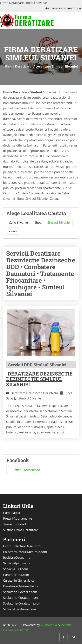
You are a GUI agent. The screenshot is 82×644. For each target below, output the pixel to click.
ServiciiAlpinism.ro (16, 563)
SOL (28, 630)
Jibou (38, 222)
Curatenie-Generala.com (20, 580)
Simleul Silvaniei (59, 222)
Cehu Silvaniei (19, 222)
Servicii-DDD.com (16, 569)
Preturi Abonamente (18, 518)
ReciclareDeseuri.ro (17, 557)
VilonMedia (49, 625)
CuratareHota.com (16, 575)
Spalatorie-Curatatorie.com (22, 603)
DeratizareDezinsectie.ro (20, 586)
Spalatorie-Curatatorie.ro (21, 598)
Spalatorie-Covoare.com (20, 592)
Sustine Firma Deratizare (20, 530)
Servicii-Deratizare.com (19, 609)
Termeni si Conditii (16, 524)
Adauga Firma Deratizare (63, 8)
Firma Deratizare (18, 66)
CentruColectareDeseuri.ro (22, 546)
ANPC (20, 630)
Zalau (13, 231)
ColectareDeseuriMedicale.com (25, 552)
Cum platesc (12, 513)
